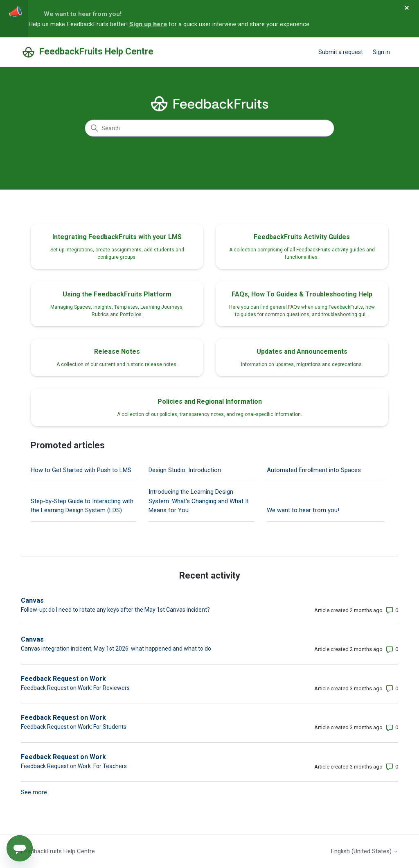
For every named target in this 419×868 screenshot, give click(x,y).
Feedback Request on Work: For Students (74, 727)
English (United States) (365, 851)
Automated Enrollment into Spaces (314, 470)
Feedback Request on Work (63, 679)
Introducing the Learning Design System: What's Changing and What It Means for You (199, 501)
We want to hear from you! (83, 14)
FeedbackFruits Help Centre (58, 851)
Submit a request (341, 52)
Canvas (32, 600)
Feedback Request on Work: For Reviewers (75, 688)
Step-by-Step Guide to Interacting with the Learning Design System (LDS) (82, 506)
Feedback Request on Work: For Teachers (74, 766)
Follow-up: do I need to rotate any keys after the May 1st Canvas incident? (115, 610)
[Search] (209, 128)
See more (34, 792)
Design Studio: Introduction (185, 470)
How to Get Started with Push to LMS (81, 470)
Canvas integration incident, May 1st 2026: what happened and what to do (116, 649)
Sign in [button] (381, 52)
